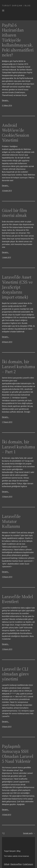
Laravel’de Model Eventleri (17, 599)
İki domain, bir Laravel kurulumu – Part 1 (18, 447)
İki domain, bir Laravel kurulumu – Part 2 (18, 367)
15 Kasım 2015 (7, 497)
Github (7, 864)
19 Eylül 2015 (7, 815)
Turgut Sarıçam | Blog (16, 6)
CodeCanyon (28, 864)
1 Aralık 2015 (6, 257)
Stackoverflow (16, 864)
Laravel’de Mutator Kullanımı (11, 521)
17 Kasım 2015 (7, 422)
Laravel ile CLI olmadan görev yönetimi (16, 674)
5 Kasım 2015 (7, 727)
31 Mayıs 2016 (7, 106)
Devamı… (6, 100)
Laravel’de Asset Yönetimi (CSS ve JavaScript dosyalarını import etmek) (17, 287)
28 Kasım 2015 (7, 342)
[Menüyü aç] (3, 11)
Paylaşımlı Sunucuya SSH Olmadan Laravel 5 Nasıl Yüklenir (18, 754)
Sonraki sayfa (29, 833)
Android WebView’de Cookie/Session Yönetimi (16, 133)
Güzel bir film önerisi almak (14, 213)
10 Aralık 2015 (7, 191)
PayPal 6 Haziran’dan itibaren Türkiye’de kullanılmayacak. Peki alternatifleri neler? (18, 40)
